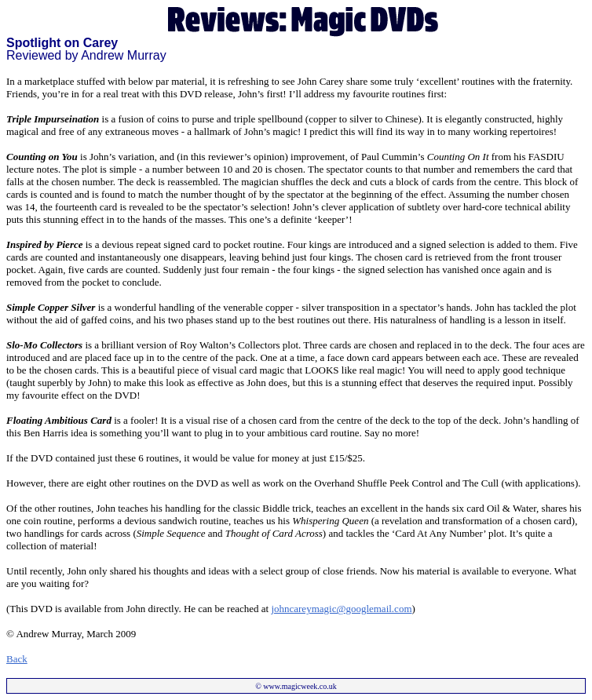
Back (17, 659)
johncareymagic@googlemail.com (341, 609)
